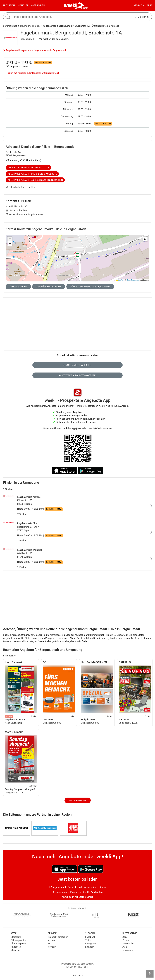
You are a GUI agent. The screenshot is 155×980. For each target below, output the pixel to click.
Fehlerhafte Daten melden (20, 187)
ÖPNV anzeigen (18, 287)
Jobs (125, 937)
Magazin (139, 5)
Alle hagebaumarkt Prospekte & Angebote (32, 174)
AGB (125, 947)
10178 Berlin (140, 17)
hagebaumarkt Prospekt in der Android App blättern (78, 887)
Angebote (16, 947)
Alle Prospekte (78, 800)
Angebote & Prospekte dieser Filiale (29, 168)
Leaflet (120, 280)
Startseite (16, 937)
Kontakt (52, 947)
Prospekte (9, 5)
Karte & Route (46, 229)
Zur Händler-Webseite (77, 365)
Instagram (90, 944)
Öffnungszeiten (19, 940)
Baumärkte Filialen (30, 26)
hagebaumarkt (28, 39)
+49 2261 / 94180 (16, 206)
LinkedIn (90, 947)
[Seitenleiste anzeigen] (150, 974)
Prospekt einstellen (58, 937)
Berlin (85, 8)
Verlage (52, 940)
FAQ (50, 944)
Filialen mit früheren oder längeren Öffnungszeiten (32, 73)
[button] (145, 239)
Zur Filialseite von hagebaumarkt (24, 215)
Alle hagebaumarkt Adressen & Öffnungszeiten (35, 180)
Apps (149, 5)
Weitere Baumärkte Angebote (77, 375)
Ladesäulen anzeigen (49, 287)
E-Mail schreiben (16, 211)
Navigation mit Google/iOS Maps (90, 287)
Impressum (128, 950)
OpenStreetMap (133, 280)
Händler (23, 5)
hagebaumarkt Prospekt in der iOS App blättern (77, 892)
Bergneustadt (10, 26)
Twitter (89, 940)
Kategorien (38, 5)
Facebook (90, 937)
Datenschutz (129, 944)
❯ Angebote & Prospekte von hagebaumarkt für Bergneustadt (35, 50)
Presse (126, 940)
